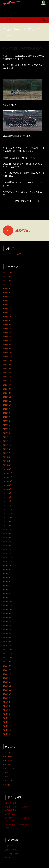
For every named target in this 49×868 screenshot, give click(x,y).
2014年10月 (8, 730)
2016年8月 (7, 666)
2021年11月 (8, 441)
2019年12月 (8, 509)
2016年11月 (8, 654)
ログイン (9, 846)
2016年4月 (7, 678)
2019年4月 (7, 541)
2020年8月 (7, 489)
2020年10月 (8, 481)
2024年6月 (7, 333)
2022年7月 (7, 417)
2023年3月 (7, 389)
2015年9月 (7, 698)
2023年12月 (8, 353)
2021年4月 (7, 465)
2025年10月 (8, 272)
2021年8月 (7, 449)
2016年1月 (7, 682)
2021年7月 (7, 453)
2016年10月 (8, 658)
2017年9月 (7, 614)
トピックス (7, 765)
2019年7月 (7, 529)
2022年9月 (7, 409)
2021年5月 (7, 461)
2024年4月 (7, 341)
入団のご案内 (8, 769)
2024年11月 (8, 313)
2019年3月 (7, 545)
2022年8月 (7, 413)
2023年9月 (7, 365)
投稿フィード (11, 850)
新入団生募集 (11, 803)
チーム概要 (7, 757)
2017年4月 (7, 634)
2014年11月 (8, 726)
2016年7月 (7, 670)
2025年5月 (7, 293)
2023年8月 (7, 369)
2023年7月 (7, 373)
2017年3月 (7, 638)
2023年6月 (7, 377)
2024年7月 (7, 329)
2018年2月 (7, 594)
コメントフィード (13, 854)
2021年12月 (8, 437)
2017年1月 (7, 646)
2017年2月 (7, 642)
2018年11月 (8, 561)
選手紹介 (6, 785)
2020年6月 (7, 493)
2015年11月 (8, 690)
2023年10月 (8, 361)
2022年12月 (8, 397)
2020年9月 (7, 485)
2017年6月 (7, 626)
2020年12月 (8, 473)
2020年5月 (7, 497)
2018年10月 (8, 566)
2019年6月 (7, 533)
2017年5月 (7, 630)
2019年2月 (7, 549)
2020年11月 (8, 477)
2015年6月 (7, 706)
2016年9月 (7, 662)
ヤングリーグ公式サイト (15, 254)
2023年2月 (7, 393)
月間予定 (6, 777)
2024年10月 (8, 317)
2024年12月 (8, 309)
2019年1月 (7, 553)
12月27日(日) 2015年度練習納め (24, 48)
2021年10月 (8, 445)
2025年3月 (7, 301)
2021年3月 (7, 469)
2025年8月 (7, 280)
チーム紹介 (7, 761)
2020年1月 (7, 505)
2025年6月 (7, 289)
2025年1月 (7, 305)
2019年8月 (7, 525)
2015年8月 (7, 702)
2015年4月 (7, 710)
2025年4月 (7, 297)
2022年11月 (8, 401)
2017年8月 (7, 618)
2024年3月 (7, 345)
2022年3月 (7, 433)
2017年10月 (8, 610)
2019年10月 (8, 517)
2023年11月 (8, 357)
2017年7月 (7, 622)
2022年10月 (8, 405)
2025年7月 (7, 284)
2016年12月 (8, 650)
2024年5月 (7, 337)
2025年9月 (7, 276)
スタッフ (6, 752)
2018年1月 (7, 598)
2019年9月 (7, 521)
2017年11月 (8, 606)
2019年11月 (8, 513)
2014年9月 (7, 734)
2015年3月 (7, 714)
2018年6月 (7, 578)
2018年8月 (7, 574)
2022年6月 (7, 421)
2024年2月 (7, 349)
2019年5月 (7, 537)
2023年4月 (7, 385)
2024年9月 (7, 321)
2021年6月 (7, 457)
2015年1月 (7, 718)
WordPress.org (11, 858)
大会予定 (6, 773)
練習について (8, 781)
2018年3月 (7, 590)
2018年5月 (7, 582)
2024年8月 (7, 325)
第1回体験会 (10, 814)
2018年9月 (7, 570)
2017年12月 (8, 602)
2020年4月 (7, 501)
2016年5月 (7, 674)
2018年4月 (7, 586)
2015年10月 (8, 694)
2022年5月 (7, 425)
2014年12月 (8, 722)
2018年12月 (8, 557)
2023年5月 (7, 381)
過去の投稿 (16, 230)
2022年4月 (7, 429)
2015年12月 (8, 686)
